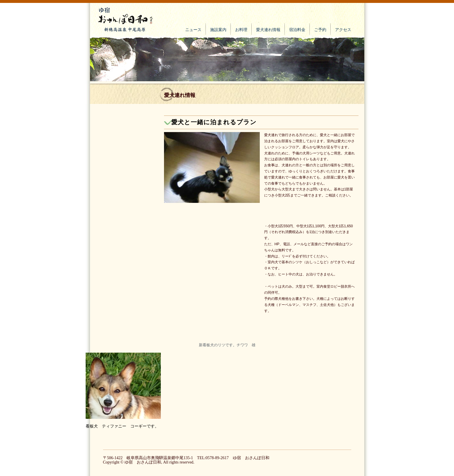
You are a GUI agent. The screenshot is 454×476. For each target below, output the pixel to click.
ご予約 (320, 30)
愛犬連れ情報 (268, 30)
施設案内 (218, 30)
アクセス (343, 30)
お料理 (241, 30)
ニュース (193, 30)
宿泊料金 (297, 30)
